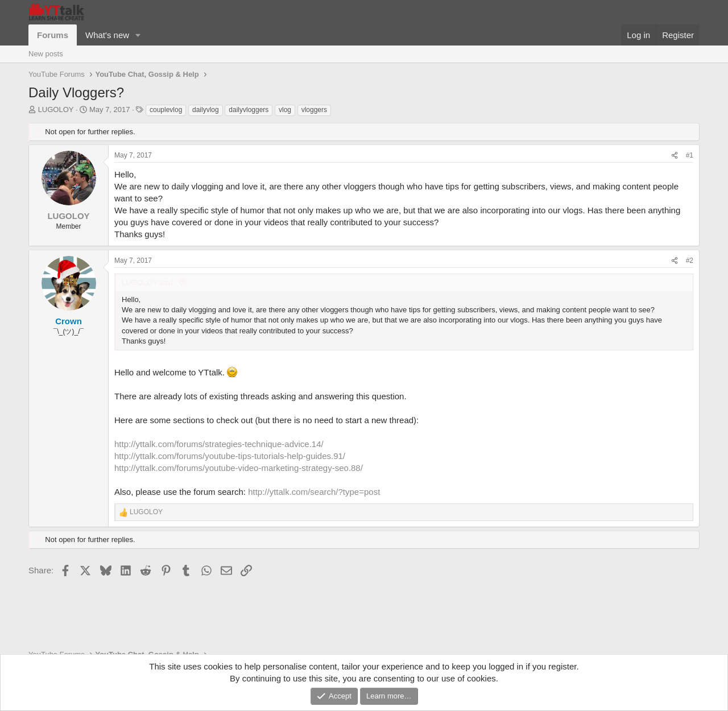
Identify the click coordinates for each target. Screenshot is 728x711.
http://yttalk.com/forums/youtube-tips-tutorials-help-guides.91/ (230, 456)
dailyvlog (206, 110)
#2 (690, 261)
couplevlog (166, 110)
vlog (285, 110)
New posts (46, 54)
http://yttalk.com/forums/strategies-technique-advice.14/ (219, 444)
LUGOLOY (56, 109)
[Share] (675, 156)
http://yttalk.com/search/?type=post (314, 492)
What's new (107, 35)
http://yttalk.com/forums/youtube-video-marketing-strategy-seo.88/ (239, 468)
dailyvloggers (249, 110)
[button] (138, 35)
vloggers (314, 110)
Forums (53, 35)
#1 (690, 155)
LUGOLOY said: (148, 282)
